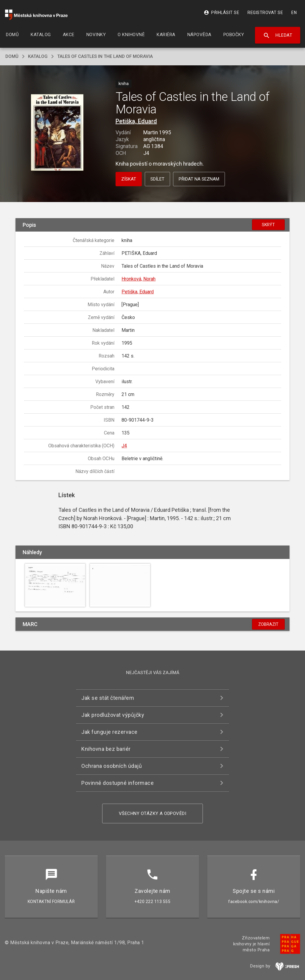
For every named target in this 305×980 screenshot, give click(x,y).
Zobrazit (268, 624)
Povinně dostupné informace (118, 783)
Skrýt (268, 225)
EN (294, 13)
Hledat (278, 36)
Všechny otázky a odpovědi (153, 813)
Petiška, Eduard (136, 121)
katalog (38, 56)
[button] (57, 133)
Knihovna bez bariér (106, 749)
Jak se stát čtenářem (108, 698)
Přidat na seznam (199, 179)
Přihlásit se (221, 13)
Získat (129, 179)
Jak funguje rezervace (109, 732)
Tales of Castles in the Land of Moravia (105, 56)
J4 (124, 446)
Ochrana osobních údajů (112, 766)
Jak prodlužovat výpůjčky (113, 715)
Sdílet (157, 179)
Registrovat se (265, 13)
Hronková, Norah (139, 279)
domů (12, 56)
